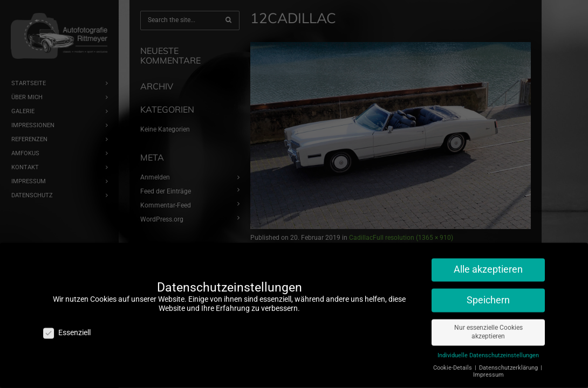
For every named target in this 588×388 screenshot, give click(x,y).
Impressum (488, 370)
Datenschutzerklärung (509, 363)
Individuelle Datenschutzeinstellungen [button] (488, 351)
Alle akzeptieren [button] (488, 265)
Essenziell (67, 328)
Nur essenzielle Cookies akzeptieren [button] (488, 327)
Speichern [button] (488, 295)
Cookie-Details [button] (453, 363)
